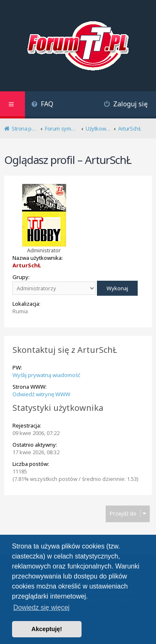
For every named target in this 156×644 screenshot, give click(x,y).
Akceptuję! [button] (47, 629)
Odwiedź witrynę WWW (41, 394)
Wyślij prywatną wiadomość (46, 375)
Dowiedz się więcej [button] (41, 608)
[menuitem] (42, 105)
